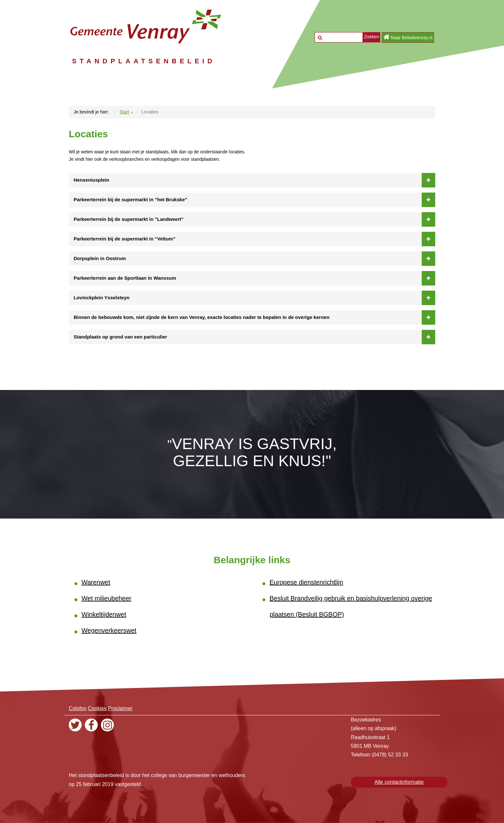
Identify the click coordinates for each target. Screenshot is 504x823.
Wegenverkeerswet (109, 630)
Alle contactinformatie (399, 782)
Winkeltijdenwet (104, 614)
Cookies (97, 708)
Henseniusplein (254, 180)
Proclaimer (120, 708)
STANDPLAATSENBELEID (162, 61)
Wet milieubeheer (107, 598)
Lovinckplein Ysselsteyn (254, 298)
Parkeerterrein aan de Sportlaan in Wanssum (254, 278)
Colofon (78, 708)
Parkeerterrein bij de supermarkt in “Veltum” (254, 239)
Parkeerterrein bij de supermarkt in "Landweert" (254, 219)
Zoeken (371, 37)
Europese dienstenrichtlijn (306, 582)
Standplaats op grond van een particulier (254, 337)
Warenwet (96, 582)
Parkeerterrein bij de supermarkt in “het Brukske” (254, 200)
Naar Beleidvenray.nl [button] (408, 37)
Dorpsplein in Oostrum (254, 258)
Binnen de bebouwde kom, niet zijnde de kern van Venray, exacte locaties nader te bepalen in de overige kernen (254, 317)
